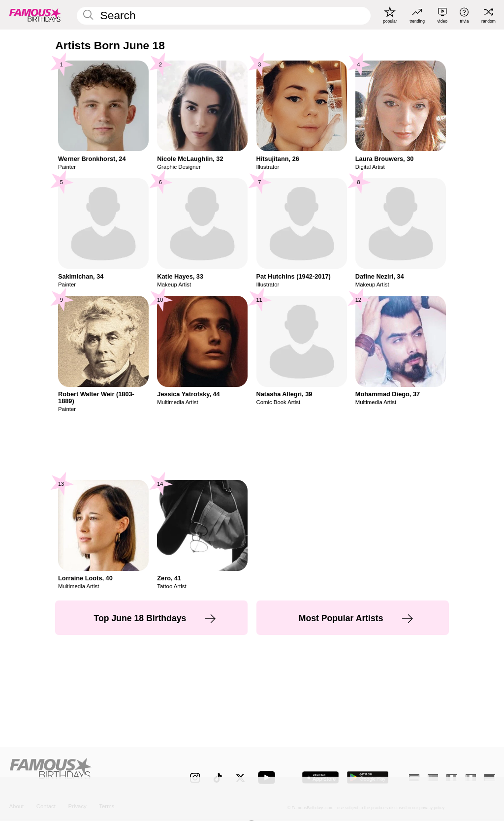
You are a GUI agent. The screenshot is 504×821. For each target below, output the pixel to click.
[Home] (85, 772)
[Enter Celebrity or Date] (223, 16)
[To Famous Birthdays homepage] (35, 15)
